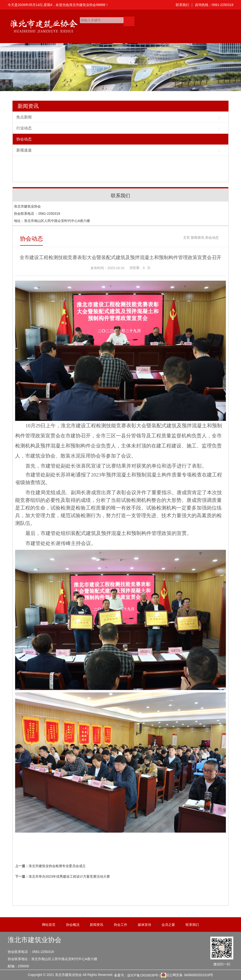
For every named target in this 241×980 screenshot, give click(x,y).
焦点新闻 (24, 117)
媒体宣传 (145, 925)
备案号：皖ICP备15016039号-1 (138, 975)
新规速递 (24, 150)
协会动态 (24, 139)
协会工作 (120, 925)
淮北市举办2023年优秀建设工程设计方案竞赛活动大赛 (69, 876)
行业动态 (24, 128)
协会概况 (73, 925)
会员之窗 (168, 925)
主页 (187, 238)
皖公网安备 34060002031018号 (187, 975)
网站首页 (49, 925)
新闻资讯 (28, 106)
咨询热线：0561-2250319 (214, 5)
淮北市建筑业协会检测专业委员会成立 (57, 866)
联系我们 (182, 5)
